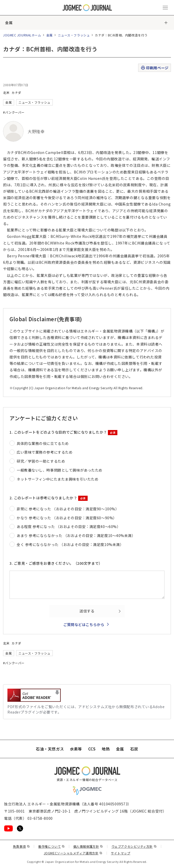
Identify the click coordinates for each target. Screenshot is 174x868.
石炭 (134, 749)
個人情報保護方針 (88, 846)
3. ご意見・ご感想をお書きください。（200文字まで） (56, 563)
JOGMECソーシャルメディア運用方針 (73, 853)
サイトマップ (121, 853)
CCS (92, 749)
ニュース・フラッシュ (74, 35)
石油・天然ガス (50, 749)
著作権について (51, 846)
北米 (6, 92)
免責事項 (21, 846)
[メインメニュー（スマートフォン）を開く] (165, 8)
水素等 (76, 749)
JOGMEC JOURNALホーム (22, 35)
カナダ (16, 92)
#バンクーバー (14, 112)
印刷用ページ (154, 68)
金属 (9, 23)
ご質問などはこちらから (84, 625)
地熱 (106, 749)
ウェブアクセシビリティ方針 (134, 846)
